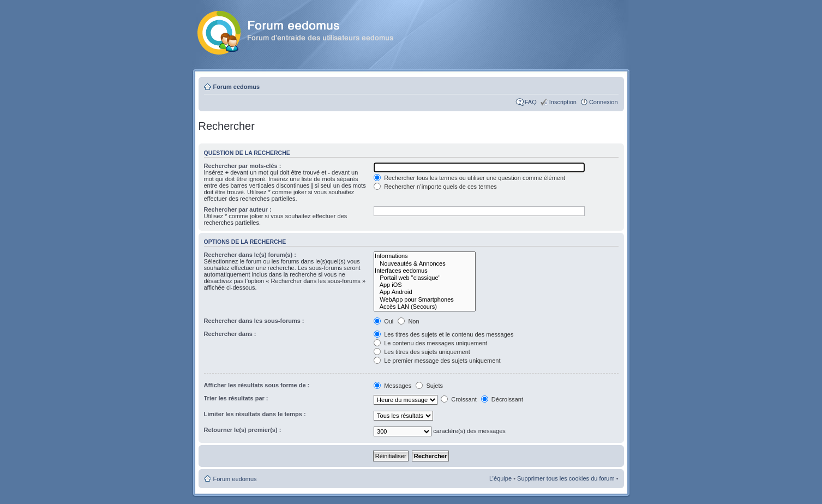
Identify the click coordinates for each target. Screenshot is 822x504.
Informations (425, 256)
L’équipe (500, 478)
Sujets (429, 386)
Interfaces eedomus (425, 271)
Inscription (563, 102)
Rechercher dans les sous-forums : (254, 321)
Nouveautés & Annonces (425, 264)
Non (408, 321)
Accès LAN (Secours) (425, 307)
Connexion (604, 102)
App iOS (425, 285)
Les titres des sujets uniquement (422, 352)
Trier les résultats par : (236, 398)
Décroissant (502, 399)
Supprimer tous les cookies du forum (566, 478)
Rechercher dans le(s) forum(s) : (250, 255)
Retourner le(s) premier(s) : (243, 430)
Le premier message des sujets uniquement (437, 361)
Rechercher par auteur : (238, 209)
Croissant (459, 399)
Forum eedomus (237, 87)
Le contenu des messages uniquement (430, 343)
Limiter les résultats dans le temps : (255, 414)
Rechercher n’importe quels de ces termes (435, 187)
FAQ (531, 102)
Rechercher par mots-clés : (243, 166)
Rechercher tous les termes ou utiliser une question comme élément (469, 178)
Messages (393, 386)
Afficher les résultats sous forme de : (257, 385)
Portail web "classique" (425, 278)
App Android (425, 292)
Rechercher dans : (230, 334)
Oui (383, 321)
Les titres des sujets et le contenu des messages (443, 334)
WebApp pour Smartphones (425, 300)
